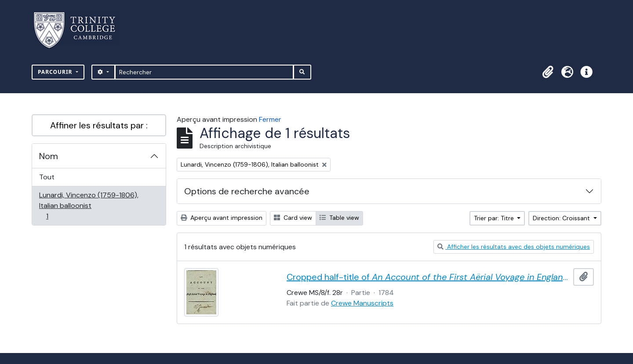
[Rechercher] (204, 72)
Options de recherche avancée (247, 191)
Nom (49, 156)
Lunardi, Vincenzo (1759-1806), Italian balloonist (89, 206)
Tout (47, 177)
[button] (548, 72)
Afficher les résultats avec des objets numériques (514, 247)
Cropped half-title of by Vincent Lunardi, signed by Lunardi (428, 277)
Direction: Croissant (562, 218)
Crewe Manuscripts (362, 303)
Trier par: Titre (495, 218)
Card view (293, 218)
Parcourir (56, 72)
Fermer (270, 119)
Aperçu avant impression (222, 218)
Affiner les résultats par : (99, 125)
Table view (339, 218)
